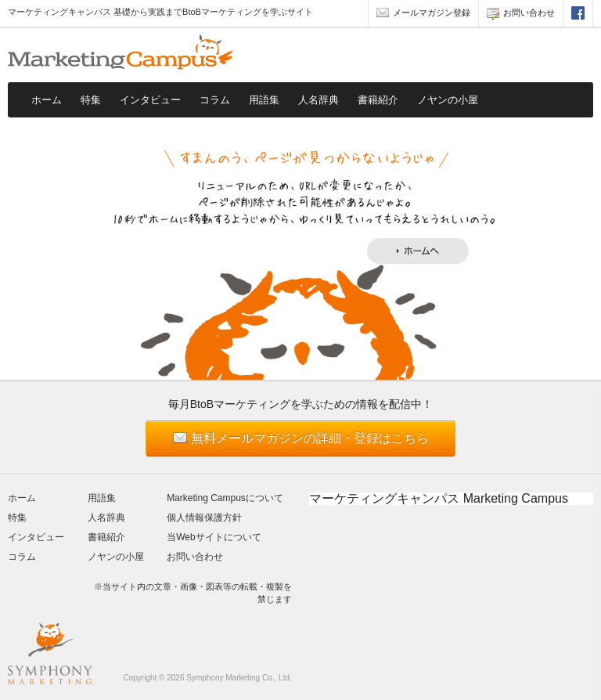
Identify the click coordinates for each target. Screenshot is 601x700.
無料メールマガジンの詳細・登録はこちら (310, 438)
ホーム (47, 100)
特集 (91, 100)
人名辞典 (318, 100)
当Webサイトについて (214, 537)
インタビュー (150, 100)
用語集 (264, 100)
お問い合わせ (521, 14)
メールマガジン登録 (423, 14)
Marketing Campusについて (225, 498)
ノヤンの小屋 (448, 100)
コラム (215, 100)
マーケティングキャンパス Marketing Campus (439, 498)
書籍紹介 (378, 100)
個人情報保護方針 (204, 518)
